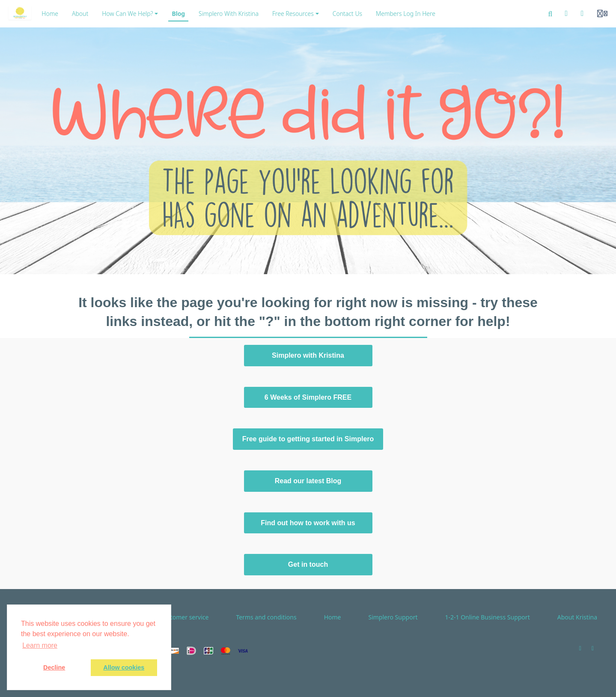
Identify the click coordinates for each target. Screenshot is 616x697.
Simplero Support (393, 617)
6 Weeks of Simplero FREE (308, 397)
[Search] (551, 14)
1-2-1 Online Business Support (487, 617)
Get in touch (308, 564)
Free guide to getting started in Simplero (308, 439)
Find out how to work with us (308, 523)
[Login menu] (602, 14)
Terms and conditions (266, 617)
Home (333, 617)
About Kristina (577, 617)
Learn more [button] (40, 645)
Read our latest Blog (308, 481)
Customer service (185, 617)
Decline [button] (54, 667)
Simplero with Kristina (308, 355)
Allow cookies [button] (124, 667)
